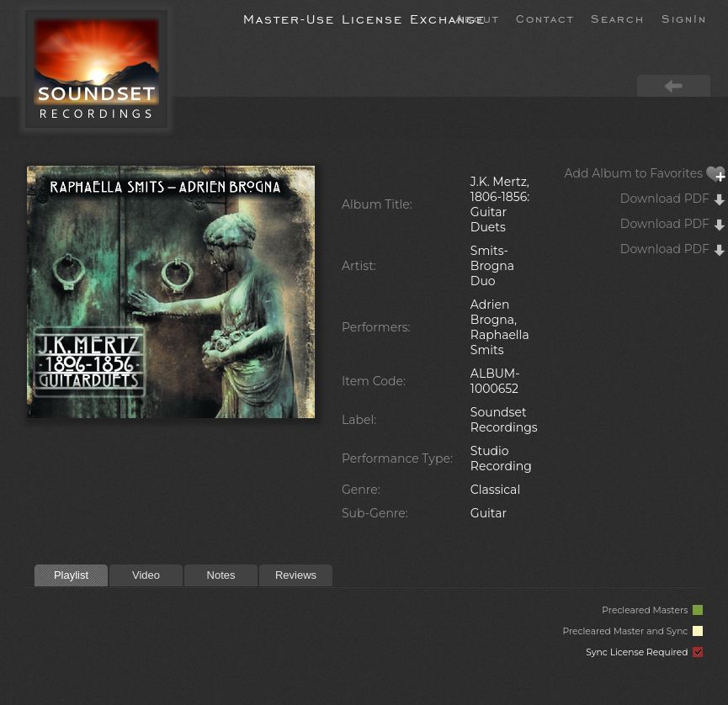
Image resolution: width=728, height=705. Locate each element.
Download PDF (673, 199)
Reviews (296, 575)
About (477, 18)
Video (146, 575)
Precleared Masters (652, 610)
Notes (221, 575)
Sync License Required (644, 652)
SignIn (684, 18)
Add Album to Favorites (646, 173)
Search (618, 18)
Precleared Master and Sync (632, 631)
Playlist (71, 575)
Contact (545, 18)
